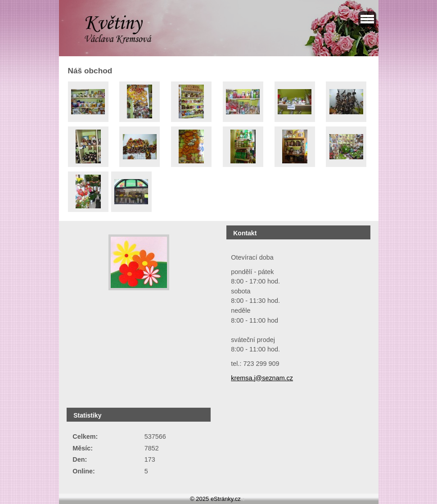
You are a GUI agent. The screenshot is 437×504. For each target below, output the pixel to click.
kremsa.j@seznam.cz (262, 378)
